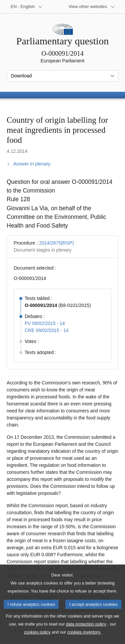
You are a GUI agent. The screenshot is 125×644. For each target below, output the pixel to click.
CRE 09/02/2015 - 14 (47, 330)
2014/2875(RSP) (56, 243)
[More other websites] (92, 7)
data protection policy (86, 633)
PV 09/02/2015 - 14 (45, 323)
